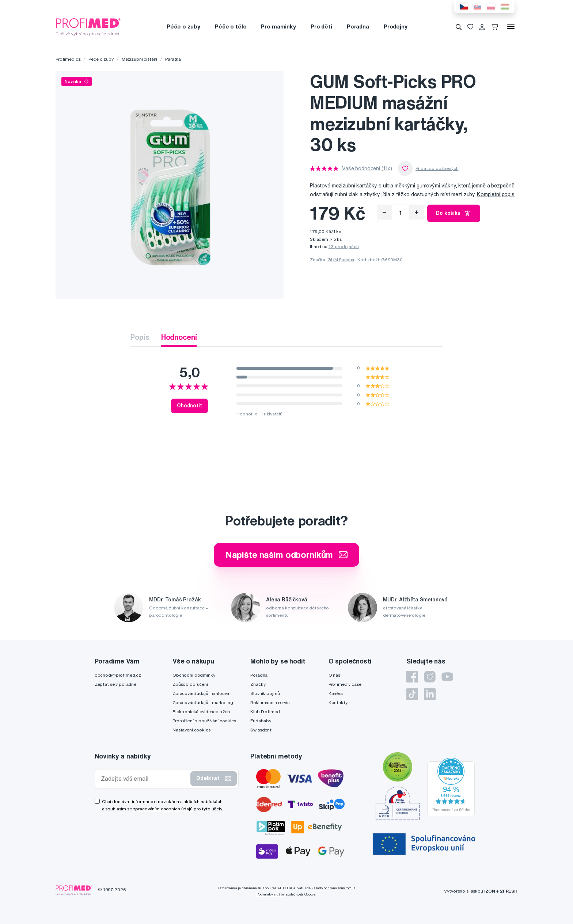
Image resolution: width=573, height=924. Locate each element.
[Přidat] (417, 212)
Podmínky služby (271, 894)
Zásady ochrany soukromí (332, 888)
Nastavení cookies (191, 730)
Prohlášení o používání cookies (204, 721)
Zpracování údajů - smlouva (201, 693)
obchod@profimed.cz (118, 675)
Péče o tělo (231, 26)
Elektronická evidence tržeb (201, 712)
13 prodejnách (344, 246)
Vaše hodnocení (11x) (367, 168)
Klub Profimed (265, 712)
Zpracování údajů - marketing (203, 702)
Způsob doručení (190, 684)
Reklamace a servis (270, 702)
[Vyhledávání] (459, 27)
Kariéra (336, 693)
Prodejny (396, 26)
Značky (258, 684)
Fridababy (261, 721)
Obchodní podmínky (194, 675)
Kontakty (338, 702)
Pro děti (321, 26)
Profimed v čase (345, 684)
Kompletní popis (496, 194)
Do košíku (454, 213)
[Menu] (511, 27)
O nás (334, 675)
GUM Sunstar (341, 260)
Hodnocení (179, 337)
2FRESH (509, 891)
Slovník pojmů (265, 693)
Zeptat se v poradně (115, 684)
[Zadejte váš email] (144, 779)
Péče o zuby (183, 26)
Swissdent (261, 730)
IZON (490, 891)
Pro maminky (278, 26)
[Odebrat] (384, 212)
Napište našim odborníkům (287, 555)
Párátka (173, 59)
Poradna (358, 26)
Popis (140, 337)
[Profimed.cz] (88, 26)
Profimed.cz (68, 59)
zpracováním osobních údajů (163, 809)
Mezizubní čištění (140, 59)
